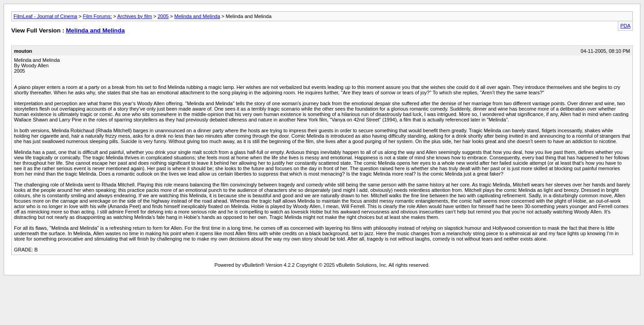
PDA (625, 26)
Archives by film (135, 16)
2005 (163, 16)
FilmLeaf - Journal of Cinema (45, 16)
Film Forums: (97, 16)
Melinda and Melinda (198, 16)
